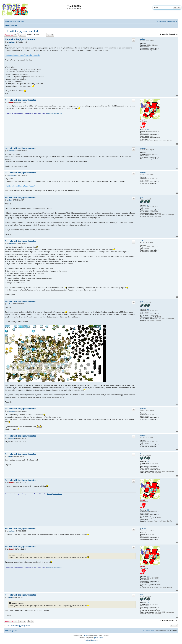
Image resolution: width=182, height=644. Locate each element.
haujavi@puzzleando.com (55, 114)
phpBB (86, 635)
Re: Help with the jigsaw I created (21, 100)
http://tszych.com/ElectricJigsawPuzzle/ (20, 186)
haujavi (142, 120)
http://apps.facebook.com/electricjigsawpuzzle (22, 55)
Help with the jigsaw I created (21, 31)
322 (148, 205)
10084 (148, 130)
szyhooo (143, 39)
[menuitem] (21, 21)
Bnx (141, 197)
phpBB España (99, 638)
